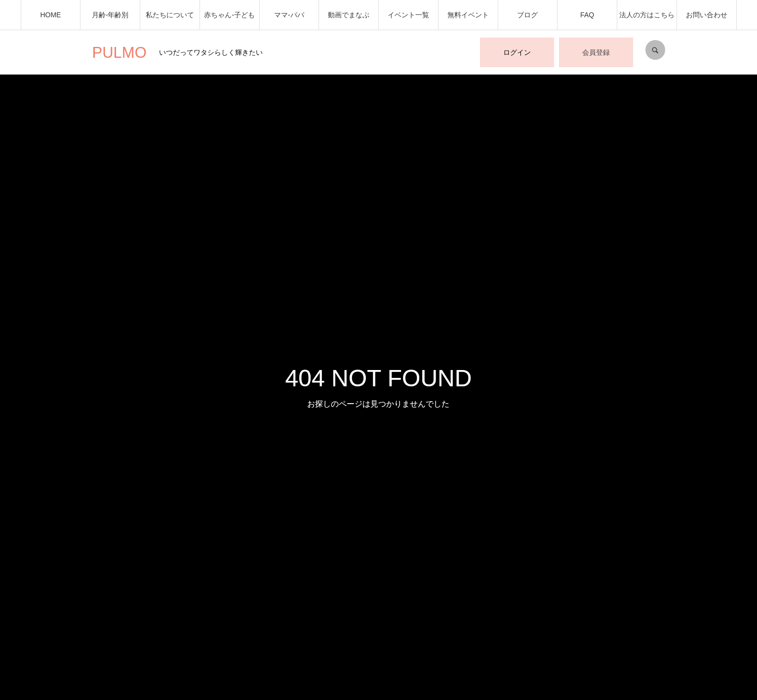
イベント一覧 (408, 15)
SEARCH (655, 50)
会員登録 (596, 52)
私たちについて (170, 15)
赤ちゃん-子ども (229, 15)
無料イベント (468, 15)
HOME (50, 15)
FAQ (587, 15)
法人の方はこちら (647, 15)
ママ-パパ (289, 15)
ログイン (517, 52)
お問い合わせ (707, 15)
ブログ (527, 15)
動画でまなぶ (349, 15)
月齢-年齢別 (110, 15)
